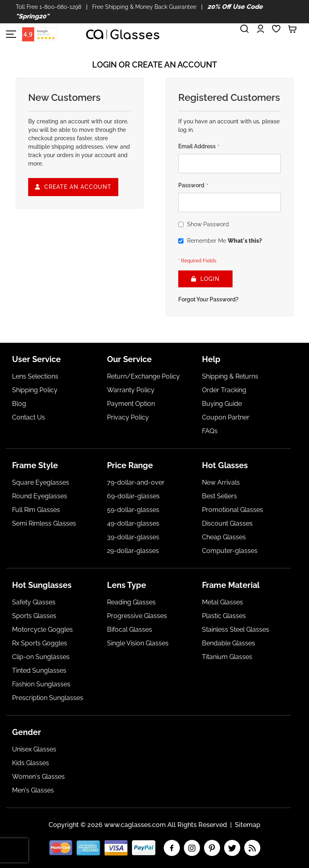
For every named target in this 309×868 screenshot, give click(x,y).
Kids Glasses (31, 763)
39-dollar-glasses (133, 537)
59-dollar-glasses (133, 510)
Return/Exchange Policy (143, 376)
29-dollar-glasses (133, 551)
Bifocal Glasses (130, 630)
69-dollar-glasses (133, 496)
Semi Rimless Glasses (44, 523)
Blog (19, 404)
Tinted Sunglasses (39, 670)
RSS (252, 848)
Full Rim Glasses (36, 510)
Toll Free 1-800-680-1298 (48, 7)
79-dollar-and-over (136, 482)
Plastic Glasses (224, 616)
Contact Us (29, 417)
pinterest (212, 848)
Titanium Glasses (227, 657)
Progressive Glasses (137, 616)
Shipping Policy (35, 390)
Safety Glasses (34, 602)
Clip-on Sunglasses (41, 657)
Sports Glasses (34, 616)
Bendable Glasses (229, 643)
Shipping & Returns (230, 376)
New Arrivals (221, 482)
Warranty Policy (131, 390)
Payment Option (131, 404)
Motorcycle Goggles (42, 630)
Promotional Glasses (233, 510)
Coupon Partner (226, 417)
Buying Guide (222, 404)
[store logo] (123, 34)
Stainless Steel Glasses (236, 630)
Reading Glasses (131, 602)
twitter (232, 848)
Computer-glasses (230, 551)
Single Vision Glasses (138, 643)
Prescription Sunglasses (48, 698)
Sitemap (248, 825)
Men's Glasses (33, 790)
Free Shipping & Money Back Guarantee (144, 7)
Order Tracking (224, 390)
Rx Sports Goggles (40, 643)
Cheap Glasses (224, 537)
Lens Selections (35, 376)
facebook (172, 848)
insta (192, 848)
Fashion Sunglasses (41, 684)
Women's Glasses (38, 777)
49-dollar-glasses (133, 523)
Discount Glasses (227, 523)
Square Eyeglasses (41, 482)
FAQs (210, 431)
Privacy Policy (128, 417)
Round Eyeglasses (40, 496)
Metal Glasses (222, 602)
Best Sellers (219, 496)
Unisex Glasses (34, 749)
